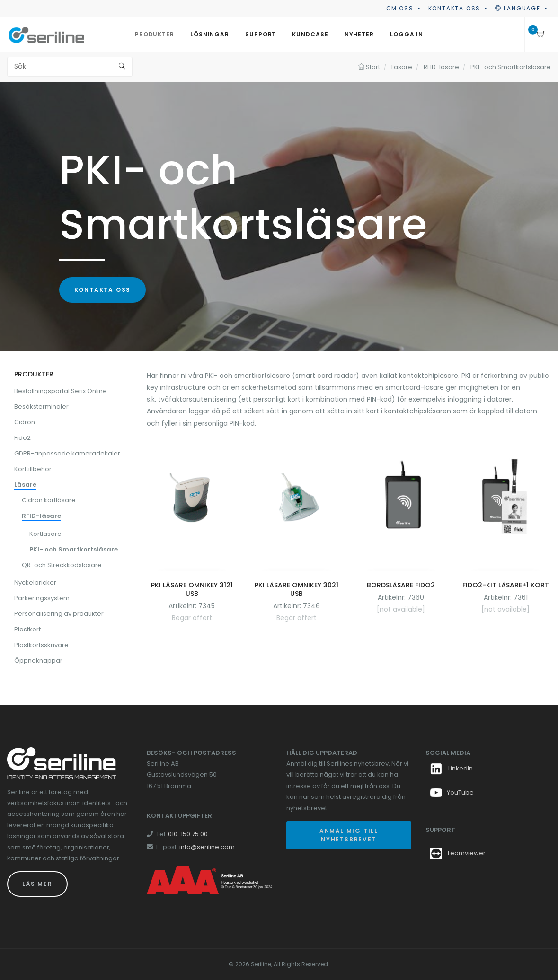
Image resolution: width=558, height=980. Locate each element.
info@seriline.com (207, 847)
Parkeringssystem (42, 598)
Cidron (25, 422)
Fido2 (22, 438)
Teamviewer (466, 853)
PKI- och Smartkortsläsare (74, 549)
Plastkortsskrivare (41, 645)
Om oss (401, 8)
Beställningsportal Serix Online (61, 391)
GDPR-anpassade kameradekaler (67, 453)
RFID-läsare (41, 516)
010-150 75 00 (188, 834)
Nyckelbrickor (35, 582)
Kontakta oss (456, 8)
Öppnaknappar (38, 661)
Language (519, 8)
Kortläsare (45, 534)
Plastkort (27, 629)
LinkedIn (452, 768)
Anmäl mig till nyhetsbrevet (349, 835)
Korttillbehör (33, 469)
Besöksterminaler (41, 407)
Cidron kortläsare (49, 500)
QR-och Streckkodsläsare (62, 565)
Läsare (25, 485)
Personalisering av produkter (59, 614)
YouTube (452, 792)
